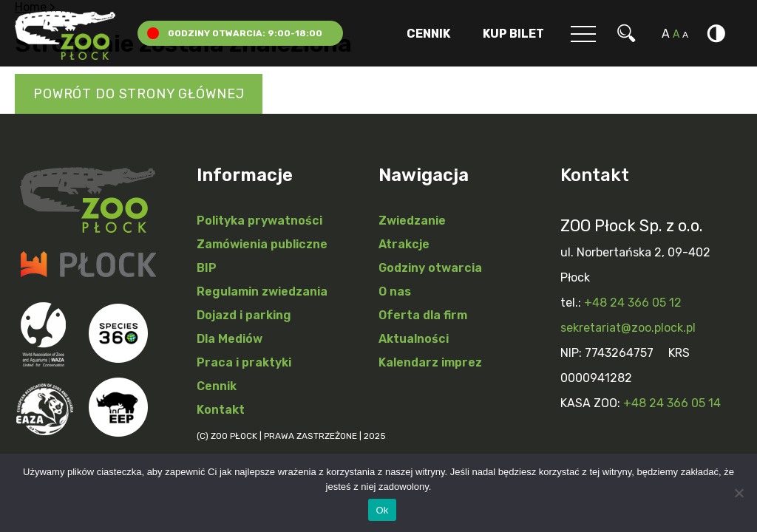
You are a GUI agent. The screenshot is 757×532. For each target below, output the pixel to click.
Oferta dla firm (423, 315)
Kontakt (221, 410)
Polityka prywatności (259, 221)
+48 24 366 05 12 (633, 303)
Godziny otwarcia (430, 268)
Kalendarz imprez (430, 362)
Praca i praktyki (244, 362)
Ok (382, 510)
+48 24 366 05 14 (672, 403)
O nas (395, 291)
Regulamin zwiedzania (262, 291)
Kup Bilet (513, 34)
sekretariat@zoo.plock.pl (628, 328)
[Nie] (739, 493)
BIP (207, 268)
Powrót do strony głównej (139, 94)
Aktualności (414, 339)
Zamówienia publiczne (262, 244)
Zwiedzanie (412, 221)
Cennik (428, 34)
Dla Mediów (230, 339)
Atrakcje (404, 244)
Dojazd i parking (244, 315)
